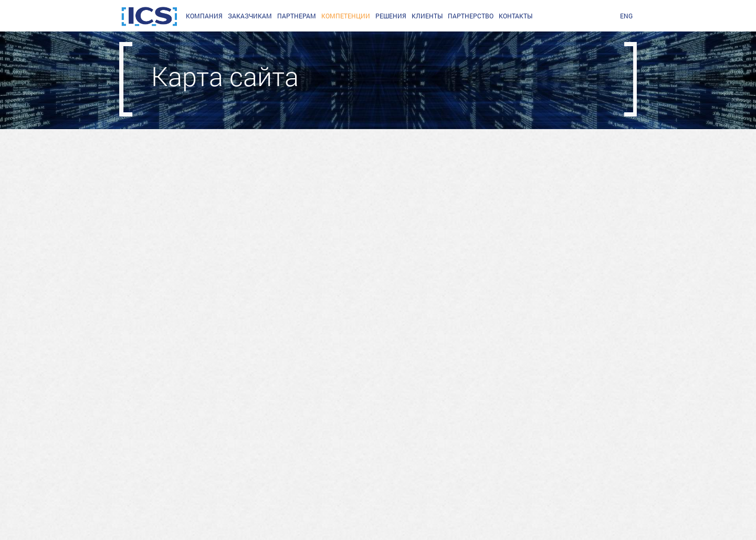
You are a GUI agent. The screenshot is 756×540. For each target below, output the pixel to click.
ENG (626, 16)
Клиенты (427, 16)
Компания (204, 16)
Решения (391, 16)
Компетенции (346, 16)
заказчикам (250, 16)
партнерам (297, 16)
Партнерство (471, 16)
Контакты (516, 16)
